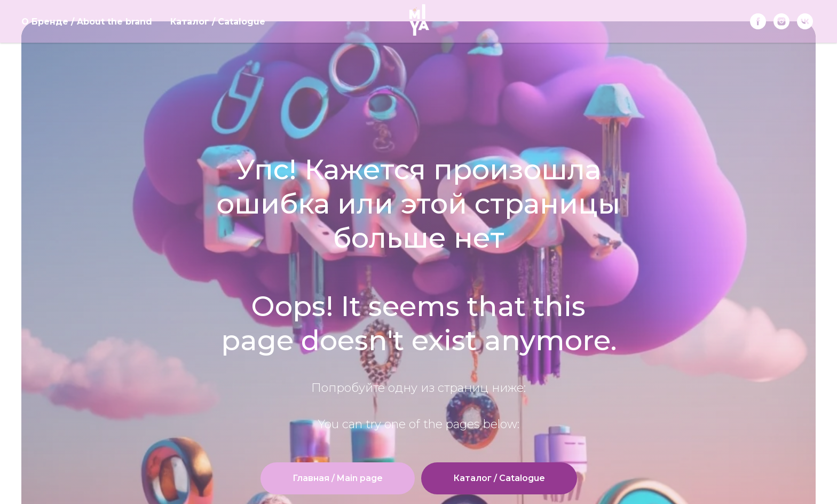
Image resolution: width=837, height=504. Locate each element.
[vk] (805, 21)
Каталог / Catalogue (218, 22)
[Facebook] (758, 21)
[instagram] (781, 21)
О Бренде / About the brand (87, 22)
